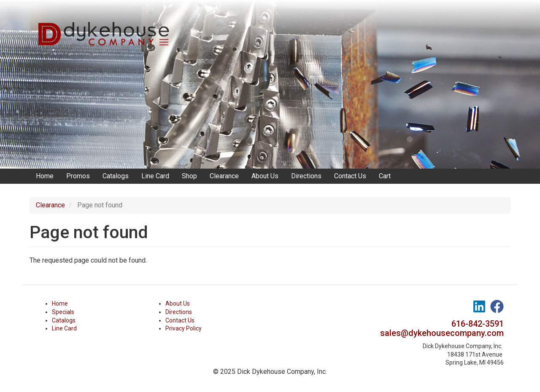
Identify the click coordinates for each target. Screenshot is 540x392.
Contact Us (350, 176)
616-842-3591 (478, 324)
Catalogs (116, 176)
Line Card (155, 176)
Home (45, 176)
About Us (265, 176)
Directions (306, 176)
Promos (78, 176)
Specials (63, 312)
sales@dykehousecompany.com (442, 333)
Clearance (224, 176)
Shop (189, 176)
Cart (385, 176)
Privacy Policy (184, 328)
